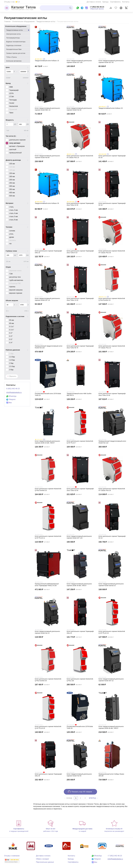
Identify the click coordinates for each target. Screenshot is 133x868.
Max (9, 403)
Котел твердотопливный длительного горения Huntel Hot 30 (79, 109)
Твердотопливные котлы (46, 22)
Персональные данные (45, 862)
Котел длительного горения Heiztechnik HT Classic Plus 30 (112, 252)
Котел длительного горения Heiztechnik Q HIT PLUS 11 (48, 537)
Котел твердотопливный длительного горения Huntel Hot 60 (47, 157)
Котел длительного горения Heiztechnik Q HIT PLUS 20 (48, 727)
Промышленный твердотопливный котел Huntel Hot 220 (49, 347)
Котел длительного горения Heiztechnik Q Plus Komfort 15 (112, 299)
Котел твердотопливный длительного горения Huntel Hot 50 (79, 775)
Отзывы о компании (12, 856)
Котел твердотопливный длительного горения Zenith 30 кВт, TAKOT (79, 585)
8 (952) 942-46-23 (13, 389)
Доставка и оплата (94, 2)
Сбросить (12, 376)
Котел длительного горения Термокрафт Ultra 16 (48, 252)
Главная (7, 22)
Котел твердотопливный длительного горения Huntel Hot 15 (47, 632)
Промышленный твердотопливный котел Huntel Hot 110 (112, 442)
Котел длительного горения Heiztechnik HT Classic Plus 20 (112, 490)
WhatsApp (11, 396)
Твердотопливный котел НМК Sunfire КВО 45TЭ (79, 394)
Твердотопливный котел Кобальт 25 (111, 108)
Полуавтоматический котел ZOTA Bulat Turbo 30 (80, 727)
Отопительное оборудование (23, 22)
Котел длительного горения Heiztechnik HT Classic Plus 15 (80, 157)
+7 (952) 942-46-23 (97, 7)
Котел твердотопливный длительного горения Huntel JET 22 (111, 680)
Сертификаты (115, 2)
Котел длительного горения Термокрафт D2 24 (112, 537)
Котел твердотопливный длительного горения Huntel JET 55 (111, 61)
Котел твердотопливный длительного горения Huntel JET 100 (79, 61)
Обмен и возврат (42, 859)
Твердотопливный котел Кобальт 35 (47, 203)
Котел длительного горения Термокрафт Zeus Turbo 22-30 (80, 204)
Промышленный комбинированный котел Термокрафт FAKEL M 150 (47, 585)
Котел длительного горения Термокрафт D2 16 (112, 204)
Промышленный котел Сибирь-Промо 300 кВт (111, 775)
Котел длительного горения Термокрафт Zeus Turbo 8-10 (80, 252)
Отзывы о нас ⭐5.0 (12, 2)
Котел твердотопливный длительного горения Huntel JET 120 (79, 537)
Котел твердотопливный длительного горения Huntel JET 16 (47, 299)
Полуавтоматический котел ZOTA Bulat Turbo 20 (48, 394)
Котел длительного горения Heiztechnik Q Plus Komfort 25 (48, 490)
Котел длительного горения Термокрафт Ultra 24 (80, 632)
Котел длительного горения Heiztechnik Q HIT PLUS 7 (80, 442)
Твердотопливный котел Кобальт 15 (47, 61)
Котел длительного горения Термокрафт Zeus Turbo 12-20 (80, 299)
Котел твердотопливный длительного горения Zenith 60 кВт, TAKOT (111, 727)
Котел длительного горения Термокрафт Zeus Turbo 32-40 (112, 394)
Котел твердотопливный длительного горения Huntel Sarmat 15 (111, 585)
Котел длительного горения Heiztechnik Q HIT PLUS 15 (112, 632)
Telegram (11, 399)
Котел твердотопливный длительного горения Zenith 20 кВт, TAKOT (47, 442)
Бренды (106, 2)
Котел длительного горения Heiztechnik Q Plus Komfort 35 (48, 680)
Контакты (126, 2)
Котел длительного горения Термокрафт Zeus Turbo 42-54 (80, 490)
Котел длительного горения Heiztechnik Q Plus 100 (80, 680)
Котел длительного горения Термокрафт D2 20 (112, 157)
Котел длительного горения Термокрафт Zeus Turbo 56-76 (80, 347)
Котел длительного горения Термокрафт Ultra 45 (48, 775)
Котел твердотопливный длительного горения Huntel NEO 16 (47, 109)
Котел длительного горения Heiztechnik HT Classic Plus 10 (112, 347)
